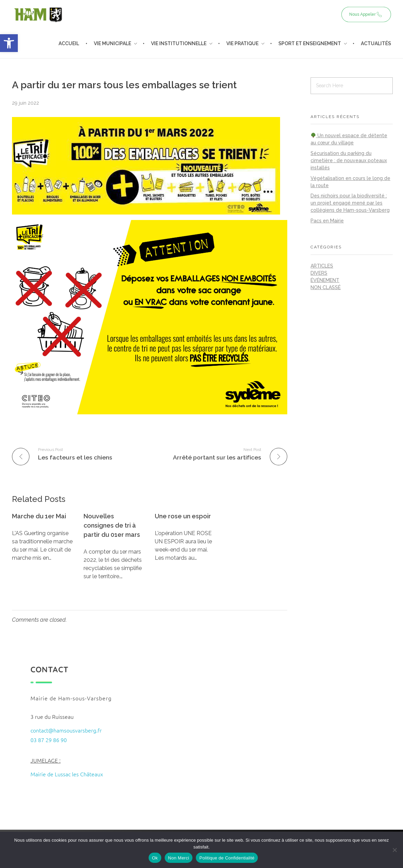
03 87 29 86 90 (49, 740)
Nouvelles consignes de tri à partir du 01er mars (112, 525)
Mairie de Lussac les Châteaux (67, 774)
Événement (325, 280)
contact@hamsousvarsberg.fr (66, 730)
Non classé (326, 287)
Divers (319, 273)
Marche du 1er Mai (39, 516)
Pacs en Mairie (327, 221)
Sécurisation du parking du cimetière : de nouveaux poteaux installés (349, 160)
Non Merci (179, 858)
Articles (322, 266)
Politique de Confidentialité (227, 858)
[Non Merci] (394, 850)
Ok (155, 858)
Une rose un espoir (183, 516)
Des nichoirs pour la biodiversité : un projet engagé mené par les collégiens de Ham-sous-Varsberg (350, 203)
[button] (9, 43)
